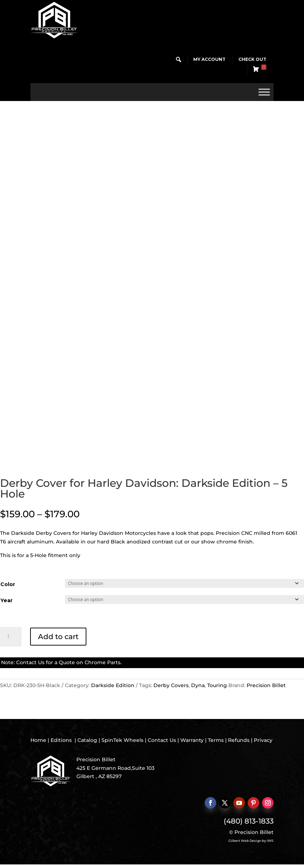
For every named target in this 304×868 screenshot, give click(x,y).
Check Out (252, 59)
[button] (179, 59)
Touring (217, 685)
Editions (61, 740)
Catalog (87, 740)
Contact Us (30, 662)
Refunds (239, 740)
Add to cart (58, 637)
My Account (209, 59)
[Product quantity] (11, 637)
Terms (216, 740)
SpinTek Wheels (122, 740)
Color (8, 584)
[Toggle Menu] (264, 92)
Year (6, 600)
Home (38, 740)
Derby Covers (171, 685)
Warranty (192, 740)
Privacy (263, 740)
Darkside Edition (113, 685)
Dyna (198, 685)
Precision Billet (266, 685)
